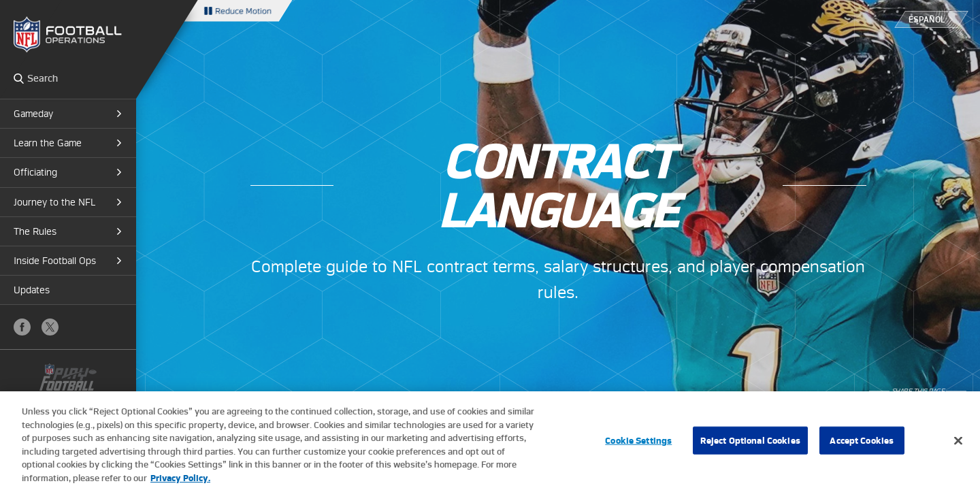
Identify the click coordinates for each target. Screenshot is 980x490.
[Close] (958, 445)
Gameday (33, 114)
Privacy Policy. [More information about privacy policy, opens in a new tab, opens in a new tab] (180, 483)
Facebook (22, 327)
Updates (32, 290)
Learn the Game (48, 143)
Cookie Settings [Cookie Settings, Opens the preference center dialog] (638, 445)
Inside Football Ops (55, 261)
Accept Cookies (862, 445)
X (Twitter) (50, 327)
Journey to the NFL (54, 202)
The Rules (35, 231)
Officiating (35, 172)
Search (19, 78)
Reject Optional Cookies (750, 445)
